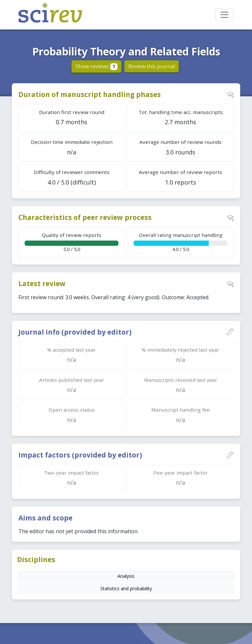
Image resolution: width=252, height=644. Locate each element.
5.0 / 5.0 (72, 242)
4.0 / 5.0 (180, 242)
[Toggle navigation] (224, 15)
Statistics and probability (126, 588)
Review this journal (152, 66)
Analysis (126, 576)
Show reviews (97, 66)
